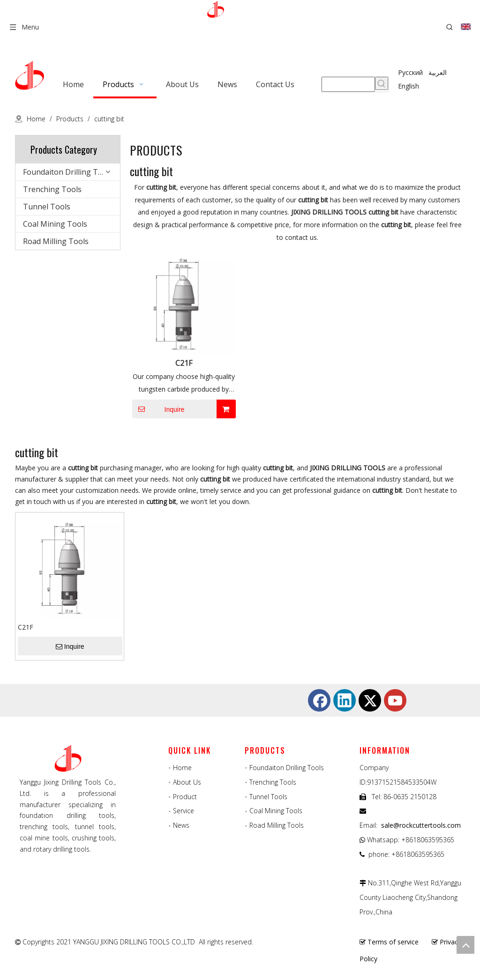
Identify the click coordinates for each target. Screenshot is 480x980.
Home (182, 768)
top (465, 945)
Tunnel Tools (47, 207)
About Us (187, 782)
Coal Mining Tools (55, 224)
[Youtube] (395, 700)
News (181, 825)
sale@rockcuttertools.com (421, 825)
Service (184, 811)
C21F (184, 363)
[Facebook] (319, 700)
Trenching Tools (52, 189)
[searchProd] (348, 84)
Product (185, 797)
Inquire (158, 409)
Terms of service (393, 942)
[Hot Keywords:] (382, 83)
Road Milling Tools (56, 241)
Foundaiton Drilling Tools (68, 172)
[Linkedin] (345, 700)
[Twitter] (370, 700)
